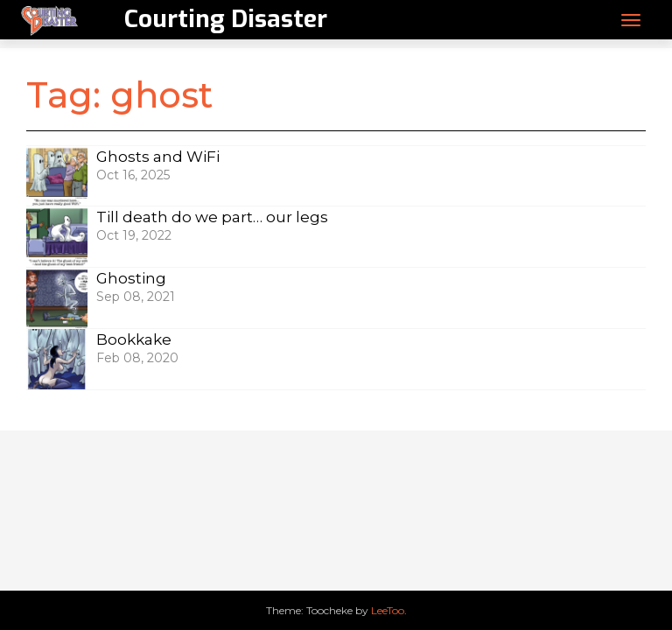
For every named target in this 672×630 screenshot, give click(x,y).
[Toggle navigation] (631, 20)
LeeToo (388, 610)
